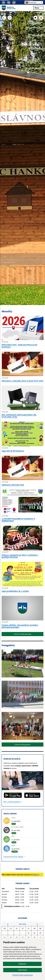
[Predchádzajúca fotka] (4, 18)
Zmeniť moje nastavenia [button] (22, 975)
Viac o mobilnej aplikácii (12, 802)
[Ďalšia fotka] (10, 18)
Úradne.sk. (36, 875)
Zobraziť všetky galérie (22, 744)
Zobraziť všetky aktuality (22, 634)
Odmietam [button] (23, 970)
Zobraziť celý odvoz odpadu (13, 857)
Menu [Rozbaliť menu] (38, 8)
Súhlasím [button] (22, 964)
